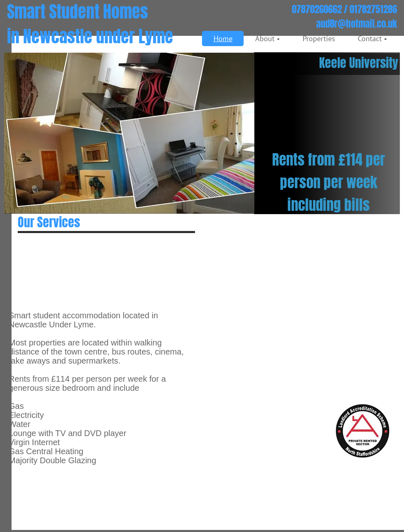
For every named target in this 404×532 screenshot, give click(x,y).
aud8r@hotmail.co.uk (357, 24)
